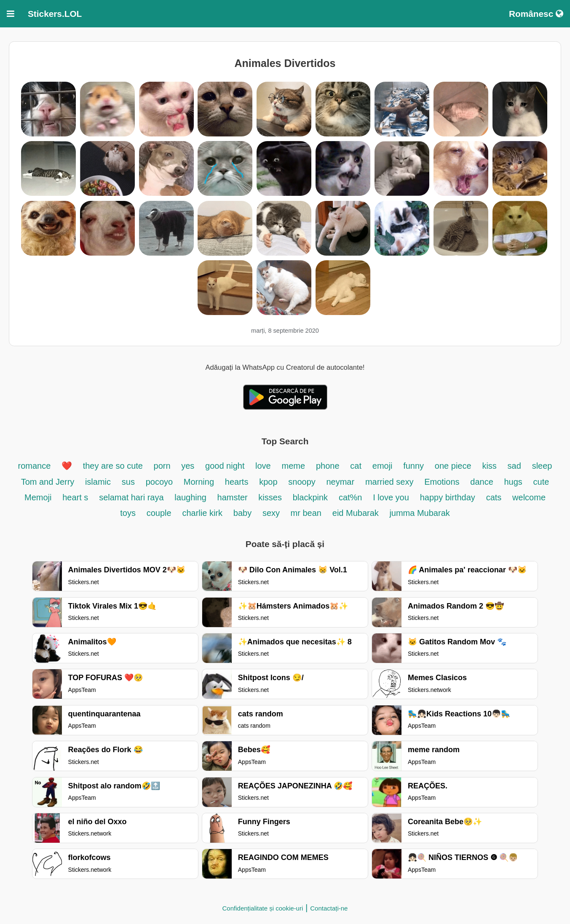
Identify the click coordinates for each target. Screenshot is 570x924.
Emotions (442, 482)
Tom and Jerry (49, 482)
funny (413, 466)
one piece (453, 466)
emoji (384, 466)
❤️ (67, 466)
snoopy (303, 482)
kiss (489, 466)
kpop (268, 482)
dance (483, 482)
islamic (98, 482)
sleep (542, 466)
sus (128, 482)
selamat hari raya (131, 497)
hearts (237, 482)
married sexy (389, 482)
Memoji (38, 497)
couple (159, 513)
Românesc (536, 14)
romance (36, 466)
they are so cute (114, 466)
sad (514, 466)
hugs (513, 482)
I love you (391, 497)
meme (294, 466)
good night (226, 466)
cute (541, 482)
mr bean (306, 513)
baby (242, 513)
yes (188, 466)
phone (328, 466)
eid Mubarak (357, 513)
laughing (191, 497)
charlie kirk (202, 513)
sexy (272, 513)
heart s (75, 497)
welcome (529, 497)
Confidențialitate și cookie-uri (263, 908)
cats (494, 497)
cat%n (351, 497)
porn (163, 466)
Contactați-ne (329, 908)
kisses (270, 497)
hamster (234, 497)
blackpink (310, 497)
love (263, 466)
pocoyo (161, 482)
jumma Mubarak (419, 513)
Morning (199, 482)
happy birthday (448, 497)
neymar (340, 482)
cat (356, 466)
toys (128, 513)
